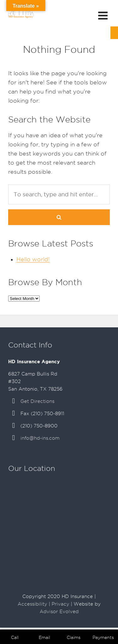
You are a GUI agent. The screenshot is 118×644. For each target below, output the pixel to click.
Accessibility (32, 604)
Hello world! (33, 259)
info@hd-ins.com (40, 438)
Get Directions (37, 401)
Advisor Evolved (59, 612)
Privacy (60, 604)
